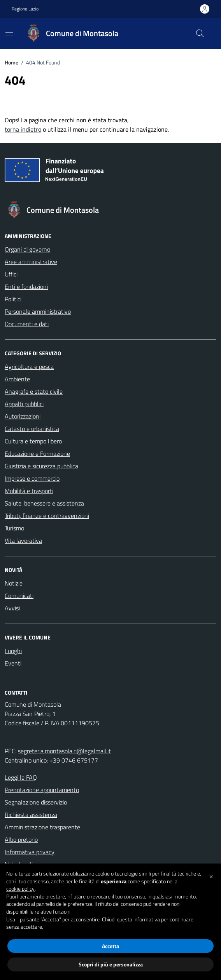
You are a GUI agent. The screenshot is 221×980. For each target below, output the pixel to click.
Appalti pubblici (24, 404)
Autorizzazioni (23, 416)
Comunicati (19, 596)
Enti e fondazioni (26, 287)
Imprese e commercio (32, 478)
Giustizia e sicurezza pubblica (41, 466)
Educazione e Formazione (37, 454)
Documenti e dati (27, 324)
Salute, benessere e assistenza (44, 503)
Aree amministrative (31, 262)
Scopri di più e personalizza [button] (111, 964)
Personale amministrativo (38, 311)
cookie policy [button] (20, 889)
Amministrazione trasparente (42, 827)
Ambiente (17, 379)
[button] (211, 876)
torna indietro (23, 129)
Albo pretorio (21, 839)
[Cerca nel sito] (200, 33)
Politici (13, 299)
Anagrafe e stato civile (34, 391)
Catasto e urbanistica (32, 429)
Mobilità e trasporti (29, 491)
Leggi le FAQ (21, 777)
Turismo (14, 528)
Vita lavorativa (23, 540)
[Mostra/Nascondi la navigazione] (9, 33)
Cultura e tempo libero (33, 441)
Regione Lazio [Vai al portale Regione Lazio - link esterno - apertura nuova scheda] (25, 9)
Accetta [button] (110, 946)
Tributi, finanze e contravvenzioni (47, 516)
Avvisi (12, 608)
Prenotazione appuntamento (42, 790)
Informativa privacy (30, 852)
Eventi (13, 663)
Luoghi (13, 651)
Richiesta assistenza (31, 815)
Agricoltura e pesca (29, 367)
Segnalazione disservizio (36, 802)
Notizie (14, 583)
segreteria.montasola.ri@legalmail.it (64, 751)
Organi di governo (27, 249)
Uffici (11, 274)
